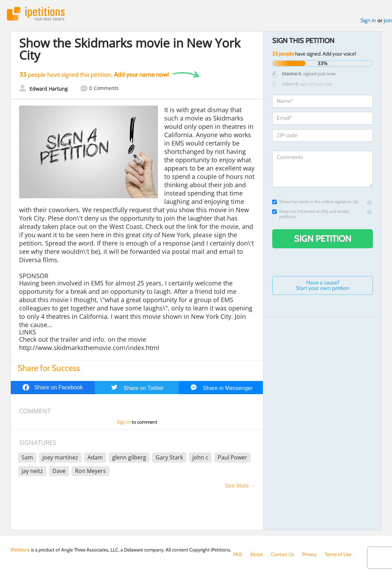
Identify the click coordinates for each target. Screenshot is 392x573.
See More (237, 486)
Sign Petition (323, 239)
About (256, 554)
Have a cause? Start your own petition (323, 285)
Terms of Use (338, 554)
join (388, 20)
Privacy (309, 554)
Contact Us (282, 554)
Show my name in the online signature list (315, 202)
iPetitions (36, 14)
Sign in (368, 20)
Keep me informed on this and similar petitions (311, 214)
